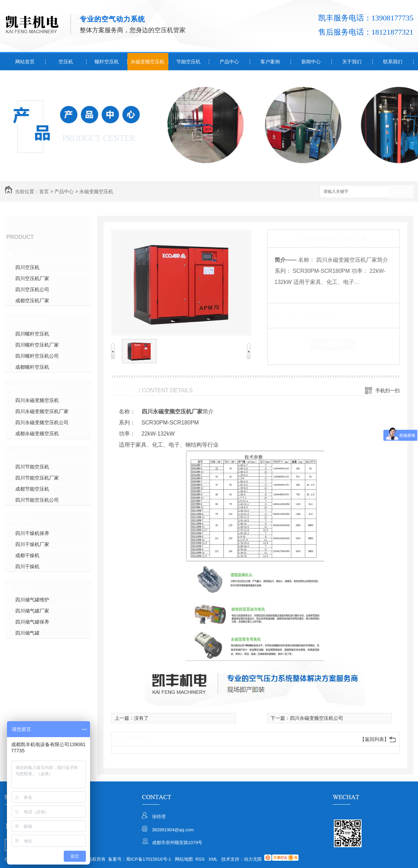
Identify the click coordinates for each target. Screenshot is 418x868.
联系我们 (393, 62)
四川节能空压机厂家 (37, 478)
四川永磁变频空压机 (37, 400)
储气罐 (25, 587)
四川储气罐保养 (32, 622)
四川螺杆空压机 (32, 334)
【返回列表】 (374, 739)
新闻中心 (311, 62)
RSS (201, 859)
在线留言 (333, 344)
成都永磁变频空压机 (37, 433)
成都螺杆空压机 (32, 367)
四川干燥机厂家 (32, 544)
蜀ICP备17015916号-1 (149, 859)
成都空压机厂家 (32, 301)
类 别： (287, 314)
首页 (44, 191)
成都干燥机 (27, 555)
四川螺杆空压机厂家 (37, 345)
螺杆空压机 (107, 62)
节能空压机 (188, 62)
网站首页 (25, 62)
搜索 (401, 192)
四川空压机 (27, 267)
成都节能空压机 (32, 489)
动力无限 (253, 859)
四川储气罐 (27, 633)
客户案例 (270, 62)
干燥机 (25, 520)
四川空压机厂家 (32, 278)
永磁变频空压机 (148, 62)
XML (214, 859)
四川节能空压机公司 (37, 500)
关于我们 (352, 62)
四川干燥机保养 (32, 533)
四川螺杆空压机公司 (37, 356)
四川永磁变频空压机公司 (42, 422)
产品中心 (229, 62)
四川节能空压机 (32, 467)
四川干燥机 (27, 566)
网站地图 (184, 859)
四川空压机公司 (32, 289)
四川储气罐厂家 (32, 611)
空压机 (66, 62)
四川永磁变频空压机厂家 (42, 411)
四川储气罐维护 (32, 600)
